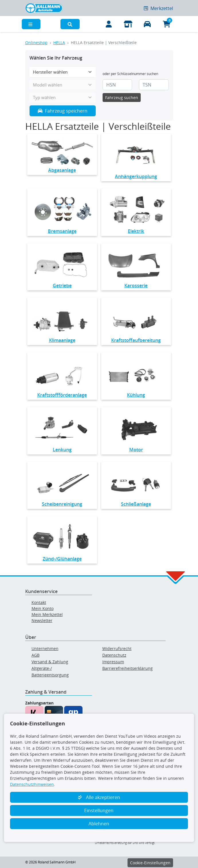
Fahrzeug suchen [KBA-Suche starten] (122, 98)
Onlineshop (36, 43)
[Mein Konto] (109, 24)
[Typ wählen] (63, 98)
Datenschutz (114, 655)
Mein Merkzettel (47, 614)
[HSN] (117, 85)
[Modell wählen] (63, 85)
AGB (36, 655)
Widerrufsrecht (117, 648)
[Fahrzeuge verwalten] (148, 24)
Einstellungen (99, 810)
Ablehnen (99, 824)
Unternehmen (45, 648)
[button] (70, 24)
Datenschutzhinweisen (32, 784)
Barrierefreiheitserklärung (128, 668)
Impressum (113, 662)
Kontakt (39, 602)
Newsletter (42, 620)
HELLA (59, 43)
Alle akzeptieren (99, 797)
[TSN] (154, 85)
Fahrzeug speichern (63, 111)
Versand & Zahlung (50, 662)
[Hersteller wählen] (63, 72)
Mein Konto (43, 608)
